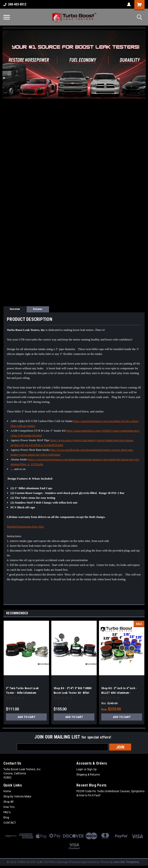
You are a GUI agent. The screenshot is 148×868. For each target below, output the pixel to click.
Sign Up (92, 769)
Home (7, 791)
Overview (15, 309)
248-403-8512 (15, 4)
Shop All (8, 802)
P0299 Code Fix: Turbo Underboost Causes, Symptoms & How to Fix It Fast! (110, 793)
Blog (6, 818)
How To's (9, 807)
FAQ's (7, 812)
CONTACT (10, 823)
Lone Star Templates (126, 862)
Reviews (38, 309)
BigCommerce (91, 862)
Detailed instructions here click (25, 526)
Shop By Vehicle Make (17, 797)
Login (80, 769)
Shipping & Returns (88, 775)
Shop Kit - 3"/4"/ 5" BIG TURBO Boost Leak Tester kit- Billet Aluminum (73, 693)
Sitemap (62, 862)
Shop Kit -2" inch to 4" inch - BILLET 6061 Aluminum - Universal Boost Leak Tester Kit (121, 693)
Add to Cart (26, 717)
